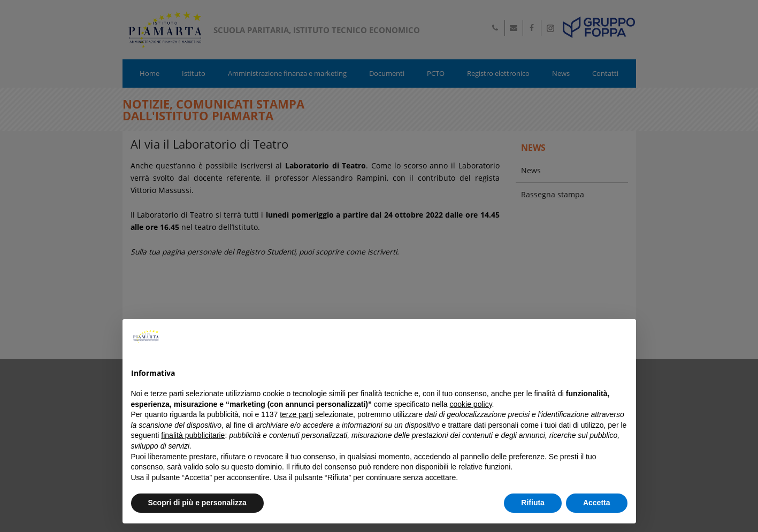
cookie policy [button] (470, 404)
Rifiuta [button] (533, 503)
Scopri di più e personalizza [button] (197, 503)
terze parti (296, 414)
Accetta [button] (597, 503)
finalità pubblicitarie (193, 435)
